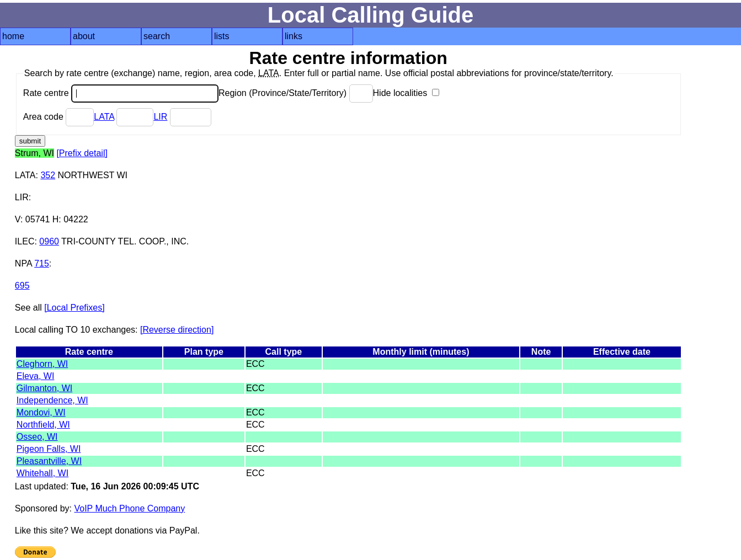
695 (22, 286)
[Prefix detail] (82, 153)
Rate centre (121, 93)
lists (222, 36)
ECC (255, 364)
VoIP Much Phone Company (129, 508)
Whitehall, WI (42, 473)
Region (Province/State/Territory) (296, 93)
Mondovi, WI (41, 412)
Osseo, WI (37, 437)
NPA (23, 263)
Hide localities (406, 93)
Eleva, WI (35, 376)
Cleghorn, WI (42, 364)
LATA (104, 117)
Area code (58, 117)
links (294, 36)
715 (42, 263)
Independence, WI (52, 400)
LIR (160, 117)
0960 (49, 241)
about (84, 36)
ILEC (25, 241)
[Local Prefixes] (74, 308)
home (13, 36)
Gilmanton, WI (44, 388)
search (157, 36)
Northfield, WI (43, 425)
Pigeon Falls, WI (49, 449)
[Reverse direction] (177, 330)
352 (48, 175)
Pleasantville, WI (49, 461)
